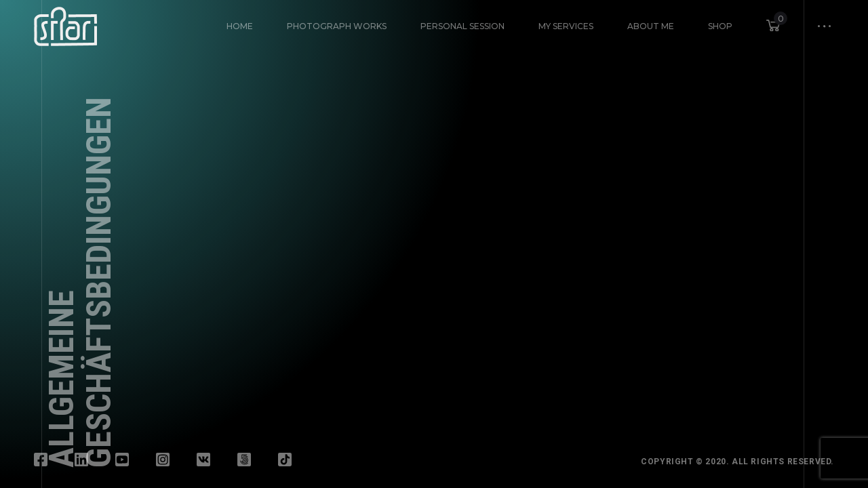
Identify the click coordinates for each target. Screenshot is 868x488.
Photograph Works (337, 26)
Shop (720, 26)
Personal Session (462, 26)
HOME (240, 26)
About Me (651, 26)
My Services (566, 26)
